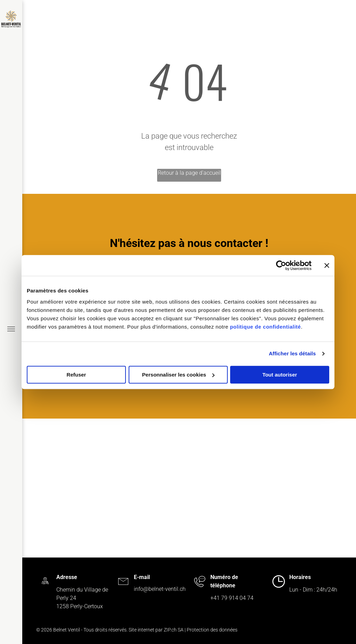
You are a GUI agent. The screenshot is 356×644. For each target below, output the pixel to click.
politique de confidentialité (265, 327)
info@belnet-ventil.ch (160, 589)
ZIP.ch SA (174, 630)
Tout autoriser (280, 375)
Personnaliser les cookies (178, 375)
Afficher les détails (292, 353)
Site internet (141, 630)
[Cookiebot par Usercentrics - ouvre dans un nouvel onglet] (281, 265)
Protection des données (212, 630)
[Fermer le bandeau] (327, 265)
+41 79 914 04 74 (232, 598)
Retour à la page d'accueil (189, 173)
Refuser (76, 375)
